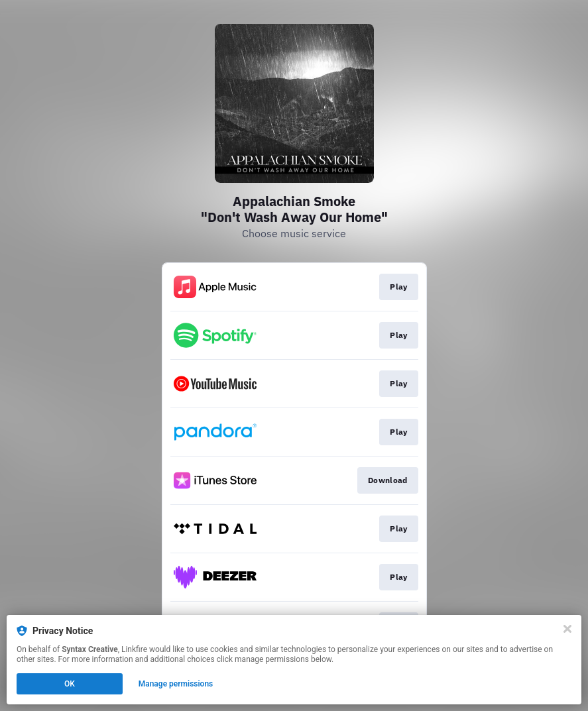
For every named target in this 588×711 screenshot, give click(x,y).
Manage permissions (176, 684)
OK (70, 684)
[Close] (567, 629)
